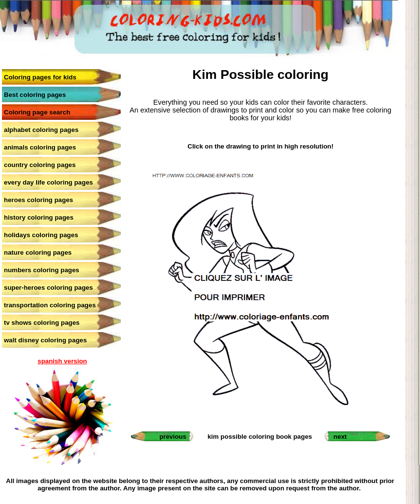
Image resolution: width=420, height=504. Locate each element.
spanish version (62, 361)
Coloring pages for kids (40, 77)
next (340, 437)
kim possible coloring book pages (260, 437)
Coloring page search (37, 112)
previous (173, 437)
